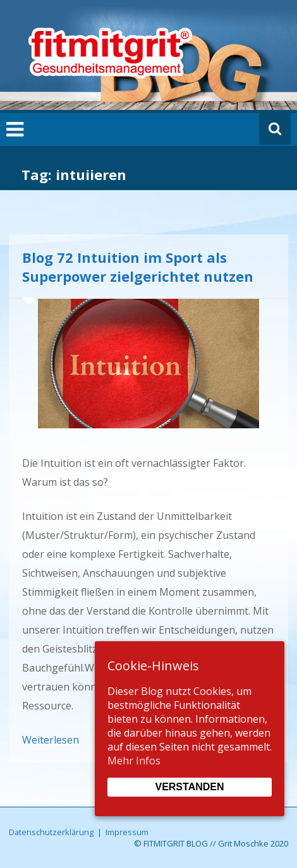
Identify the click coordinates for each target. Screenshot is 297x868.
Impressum (127, 832)
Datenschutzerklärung (51, 832)
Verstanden (189, 787)
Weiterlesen (51, 740)
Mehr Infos (134, 761)
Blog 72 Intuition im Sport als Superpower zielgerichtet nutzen (138, 267)
